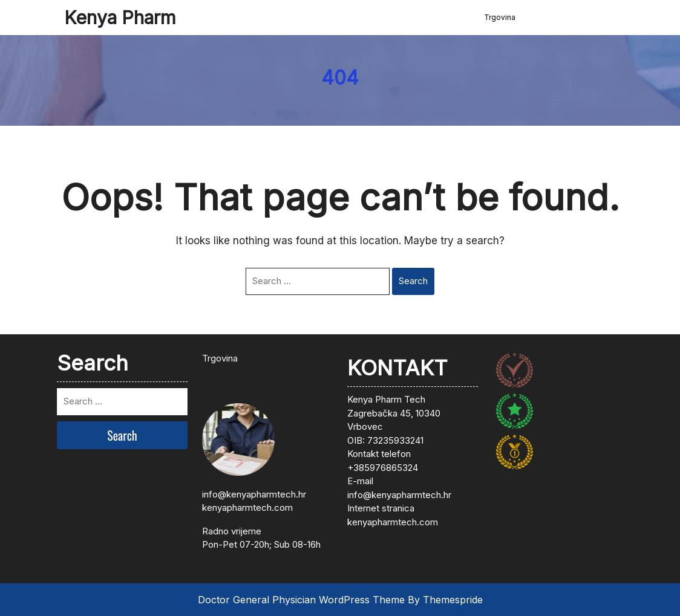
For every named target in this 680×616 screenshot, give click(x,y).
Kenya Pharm (120, 18)
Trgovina (500, 17)
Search (413, 281)
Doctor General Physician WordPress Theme (301, 600)
